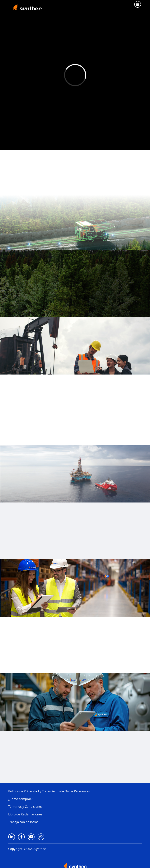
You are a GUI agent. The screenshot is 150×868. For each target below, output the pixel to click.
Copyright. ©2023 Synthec (27, 849)
